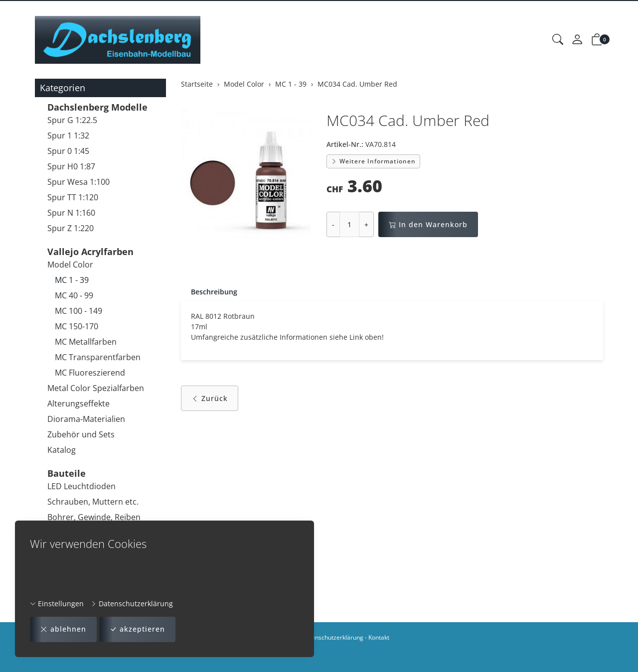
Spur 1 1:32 (68, 135)
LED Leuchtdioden (81, 486)
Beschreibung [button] (214, 292)
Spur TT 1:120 (73, 197)
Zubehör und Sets (81, 434)
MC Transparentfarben (98, 357)
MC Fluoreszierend (90, 373)
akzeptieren (137, 629)
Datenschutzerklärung (132, 604)
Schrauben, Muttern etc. (93, 502)
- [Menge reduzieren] (333, 224)
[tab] (209, 292)
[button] (558, 40)
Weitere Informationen (373, 161)
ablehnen (63, 629)
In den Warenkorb (428, 224)
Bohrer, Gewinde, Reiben (94, 517)
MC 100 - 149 (79, 311)
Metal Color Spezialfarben (96, 388)
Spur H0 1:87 (71, 166)
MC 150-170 (77, 326)
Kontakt (379, 637)
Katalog (62, 450)
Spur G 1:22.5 (72, 120)
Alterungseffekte (79, 403)
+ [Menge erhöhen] (366, 224)
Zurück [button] (210, 398)
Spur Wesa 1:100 (79, 182)
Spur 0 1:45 (68, 151)
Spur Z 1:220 (71, 228)
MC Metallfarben (86, 342)
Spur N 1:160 (71, 213)
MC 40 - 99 (74, 295)
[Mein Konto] (577, 40)
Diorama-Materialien (86, 419)
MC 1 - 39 (72, 280)
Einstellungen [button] (57, 604)
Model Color (70, 265)
